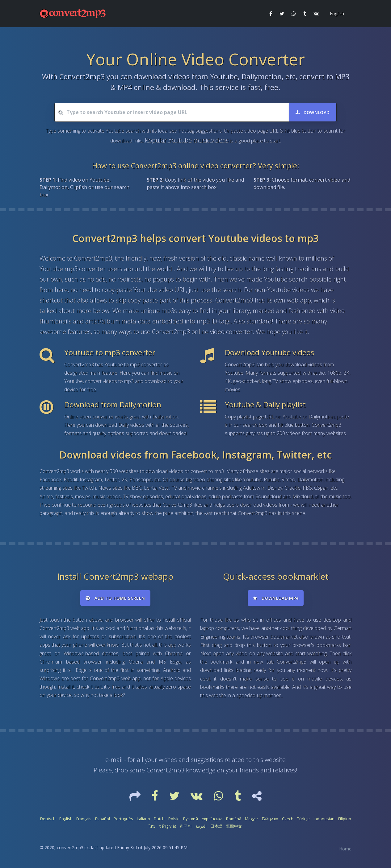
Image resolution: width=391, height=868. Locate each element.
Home (345, 849)
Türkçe (303, 819)
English (66, 819)
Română (234, 819)
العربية (201, 826)
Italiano (143, 819)
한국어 (186, 826)
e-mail (114, 760)
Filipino (345, 819)
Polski (174, 819)
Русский (191, 819)
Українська (212, 819)
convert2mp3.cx (73, 847)
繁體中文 (234, 826)
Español (103, 819)
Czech (288, 819)
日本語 (216, 826)
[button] (336, 14)
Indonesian (324, 819)
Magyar (252, 819)
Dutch (159, 819)
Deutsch (48, 819)
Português (123, 819)
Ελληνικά (270, 819)
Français (84, 819)
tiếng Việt (168, 826)
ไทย (152, 826)
